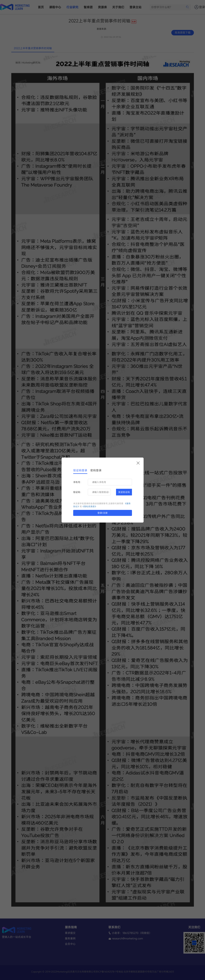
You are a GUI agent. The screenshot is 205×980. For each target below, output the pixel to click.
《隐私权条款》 (89, 507)
